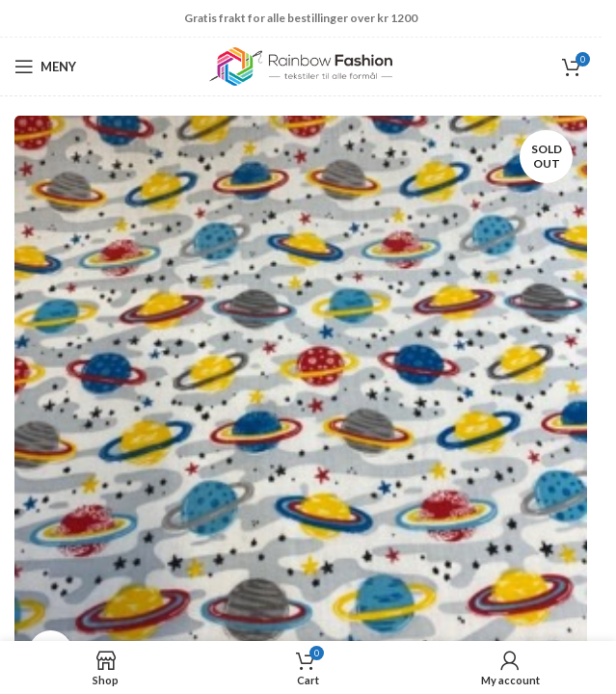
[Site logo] (301, 65)
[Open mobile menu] (45, 67)
